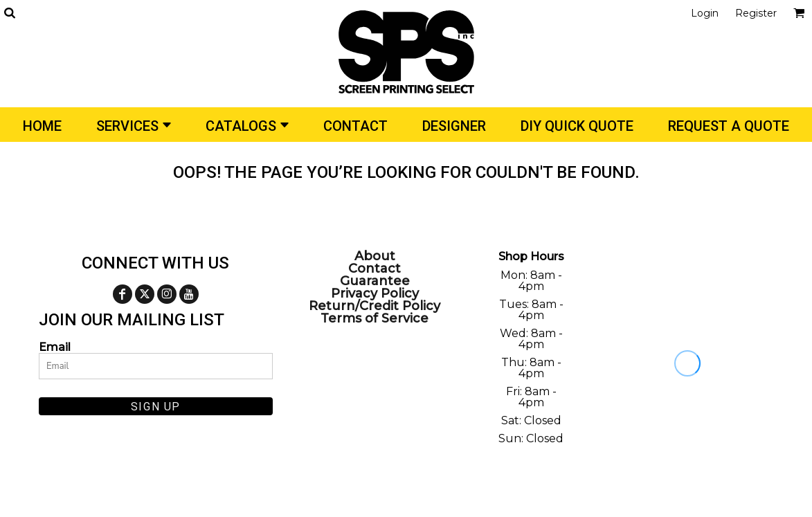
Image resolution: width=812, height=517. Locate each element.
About (375, 256)
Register (756, 13)
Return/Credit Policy (375, 306)
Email (55, 347)
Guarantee (375, 281)
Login (705, 13)
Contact (375, 269)
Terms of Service (375, 318)
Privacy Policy (375, 293)
